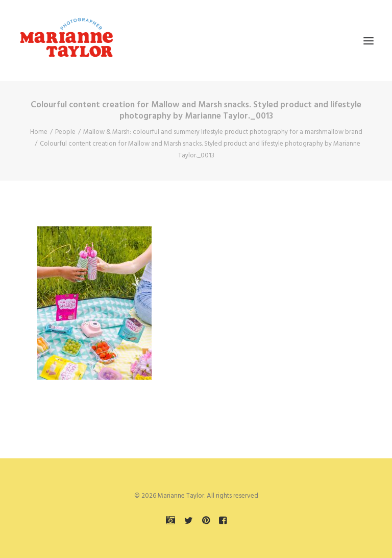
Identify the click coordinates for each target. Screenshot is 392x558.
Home (39, 132)
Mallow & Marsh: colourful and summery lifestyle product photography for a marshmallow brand (223, 132)
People (65, 132)
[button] (369, 41)
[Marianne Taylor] (66, 41)
